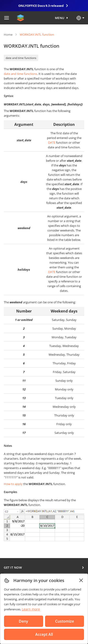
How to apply (13, 484)
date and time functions (21, 58)
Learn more (31, 609)
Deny (23, 621)
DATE (52, 143)
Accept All (44, 634)
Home (8, 35)
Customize (65, 621)
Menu (60, 18)
